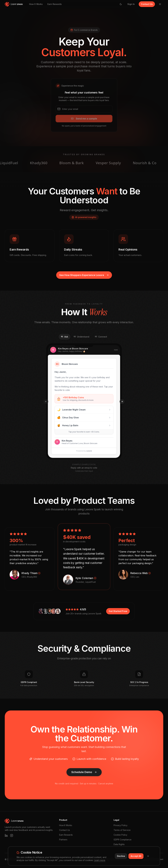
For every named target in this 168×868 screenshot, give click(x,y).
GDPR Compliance (123, 840)
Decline (121, 856)
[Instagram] (12, 835)
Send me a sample (84, 119)
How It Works (36, 4)
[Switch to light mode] (121, 4)
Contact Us (147, 4)
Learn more (100, 860)
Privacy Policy (120, 825)
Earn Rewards (55, 4)
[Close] (148, 856)
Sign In (131, 4)
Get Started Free (118, 611)
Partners (63, 840)
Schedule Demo (84, 772)
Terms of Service (122, 830)
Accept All (136, 856)
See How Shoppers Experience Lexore (84, 275)
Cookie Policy (120, 835)
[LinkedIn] (6, 835)
